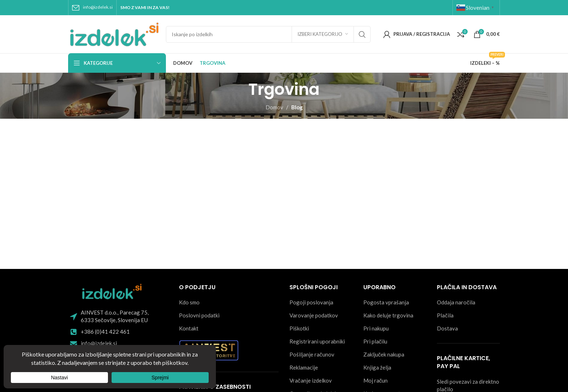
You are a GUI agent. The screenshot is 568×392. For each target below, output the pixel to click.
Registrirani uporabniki (317, 341)
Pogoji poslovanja (311, 302)
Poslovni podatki (199, 315)
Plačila (445, 315)
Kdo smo (189, 302)
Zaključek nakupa (384, 354)
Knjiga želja (377, 367)
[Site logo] (113, 33)
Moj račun (376, 380)
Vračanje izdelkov (311, 380)
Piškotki (299, 328)
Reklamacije (304, 367)
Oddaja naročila (456, 302)
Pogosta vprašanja (386, 302)
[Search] (268, 34)
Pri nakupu (376, 328)
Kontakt (189, 328)
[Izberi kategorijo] (323, 34)
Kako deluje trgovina (388, 315)
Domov (274, 107)
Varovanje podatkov (314, 315)
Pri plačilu (375, 341)
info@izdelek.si (98, 7)
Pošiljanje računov (312, 354)
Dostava (447, 328)
